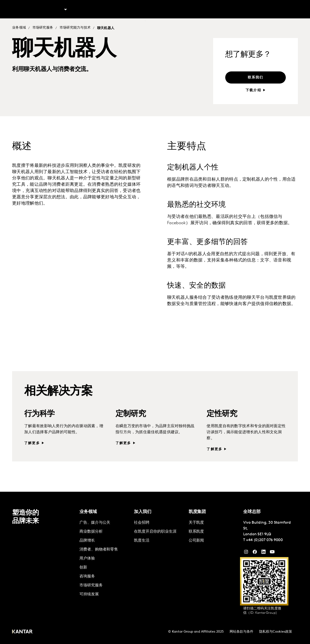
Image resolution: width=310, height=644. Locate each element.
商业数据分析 (91, 532)
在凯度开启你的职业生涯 (155, 532)
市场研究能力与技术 (75, 28)
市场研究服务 (43, 28)
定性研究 (222, 423)
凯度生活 (142, 541)
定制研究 (131, 423)
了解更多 (32, 452)
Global (285, 9)
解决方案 (101, 9)
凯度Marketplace (130, 9)
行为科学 (39, 423)
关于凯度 (248, 9)
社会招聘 (142, 523)
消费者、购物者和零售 (99, 550)
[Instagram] (246, 553)
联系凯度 (196, 532)
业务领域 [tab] (56, 9)
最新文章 (80, 9)
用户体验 (87, 559)
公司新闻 (196, 541)
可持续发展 (89, 594)
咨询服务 (87, 576)
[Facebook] (255, 553)
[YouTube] (263, 553)
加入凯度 (268, 9)
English (230, 9)
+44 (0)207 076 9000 (264, 540)
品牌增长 (87, 541)
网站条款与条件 (241, 632)
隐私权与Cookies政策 (276, 632)
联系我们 (159, 9)
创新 (83, 567)
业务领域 (19, 28)
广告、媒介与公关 (95, 523)
